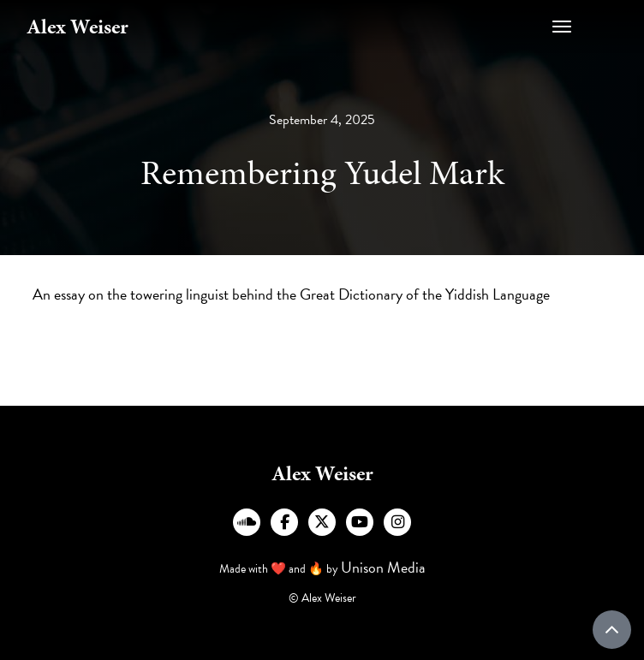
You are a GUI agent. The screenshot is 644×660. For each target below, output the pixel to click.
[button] (589, 27)
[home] (78, 27)
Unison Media (383, 567)
